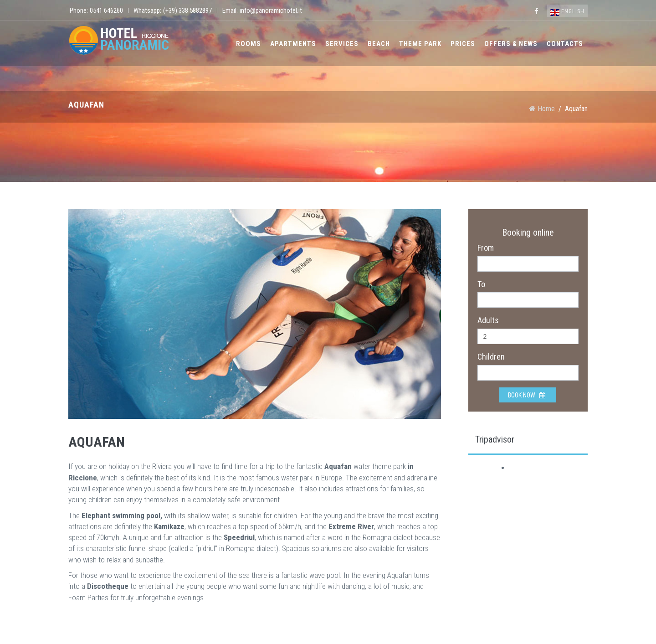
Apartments (293, 44)
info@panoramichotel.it (271, 10)
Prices (463, 44)
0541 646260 (106, 10)
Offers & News (511, 44)
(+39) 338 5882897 (187, 10)
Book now (527, 395)
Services (342, 44)
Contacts (565, 44)
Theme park (420, 44)
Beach (379, 44)
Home (542, 109)
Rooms (249, 44)
